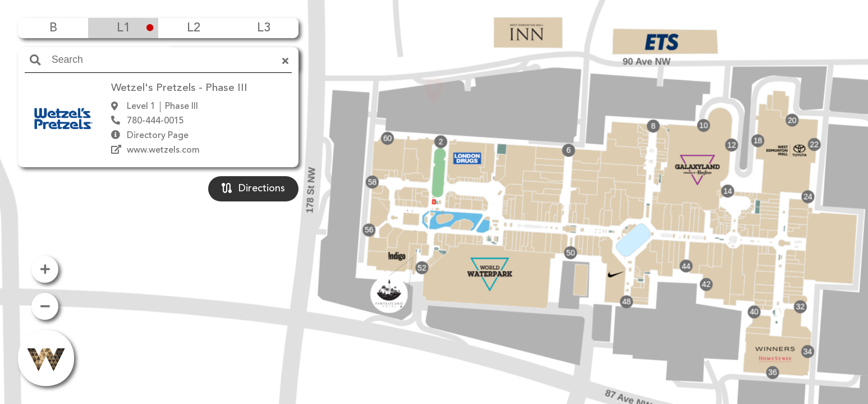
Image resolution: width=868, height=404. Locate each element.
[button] (434, 186)
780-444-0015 (155, 121)
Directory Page (158, 136)
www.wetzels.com (163, 150)
